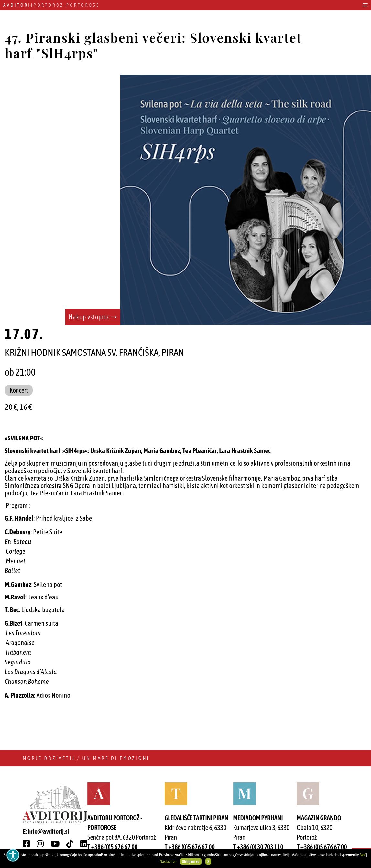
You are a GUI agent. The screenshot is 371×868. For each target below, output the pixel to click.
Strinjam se (191, 861)
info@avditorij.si (49, 831)
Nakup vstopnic (93, 317)
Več (363, 855)
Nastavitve (168, 861)
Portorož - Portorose (51, 5)
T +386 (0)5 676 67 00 (112, 847)
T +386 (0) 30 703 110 (258, 847)
